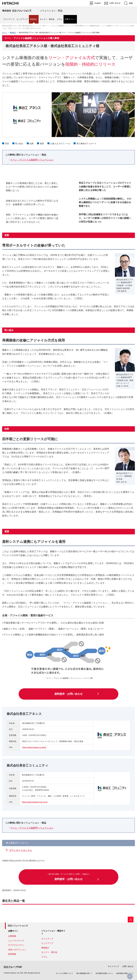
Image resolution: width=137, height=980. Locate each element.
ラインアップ (9, 19)
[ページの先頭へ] (131, 919)
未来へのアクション (17, 950)
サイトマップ (113, 966)
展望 (42, 144)
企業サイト (13, 931)
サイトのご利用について (64, 973)
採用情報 (12, 954)
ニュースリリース (16, 941)
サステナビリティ (16, 945)
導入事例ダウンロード (86, 144)
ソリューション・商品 (51, 11)
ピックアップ (22, 19)
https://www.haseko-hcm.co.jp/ (35, 802)
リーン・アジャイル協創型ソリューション (32, 160)
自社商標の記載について (104, 973)
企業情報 (12, 936)
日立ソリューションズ (18, 926)
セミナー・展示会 (47, 19)
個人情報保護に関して (84, 973)
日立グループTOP (13, 967)
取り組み (19, 144)
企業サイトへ (70, 19)
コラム (60, 19)
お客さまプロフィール (60, 144)
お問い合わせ (128, 966)
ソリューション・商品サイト (53, 932)
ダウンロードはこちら (21, 850)
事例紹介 (13, 33)
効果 (32, 144)
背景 (7, 144)
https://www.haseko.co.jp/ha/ (34, 747)
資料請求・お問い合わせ (68, 694)
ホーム (4, 33)
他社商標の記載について (125, 973)
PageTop (130, 976)
